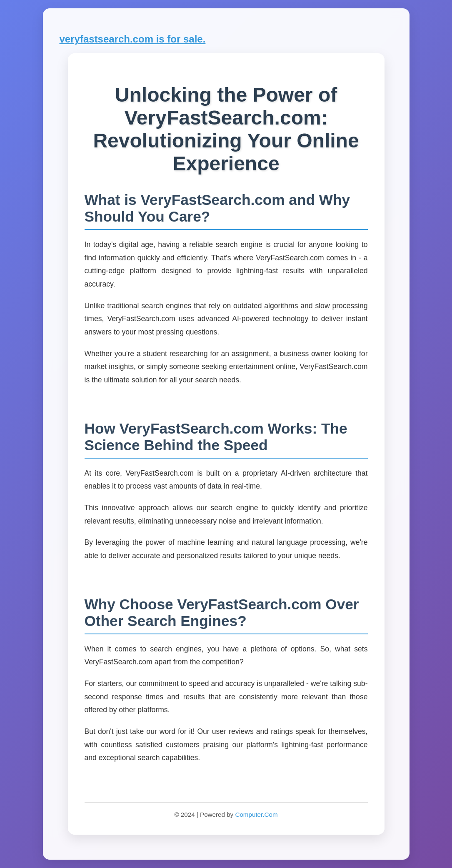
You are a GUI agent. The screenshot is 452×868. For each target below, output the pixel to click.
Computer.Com (256, 814)
